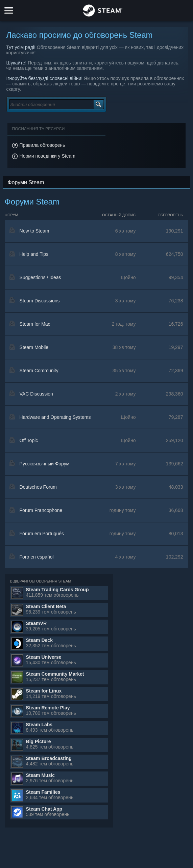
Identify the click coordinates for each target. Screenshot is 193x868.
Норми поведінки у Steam (47, 156)
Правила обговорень (42, 145)
